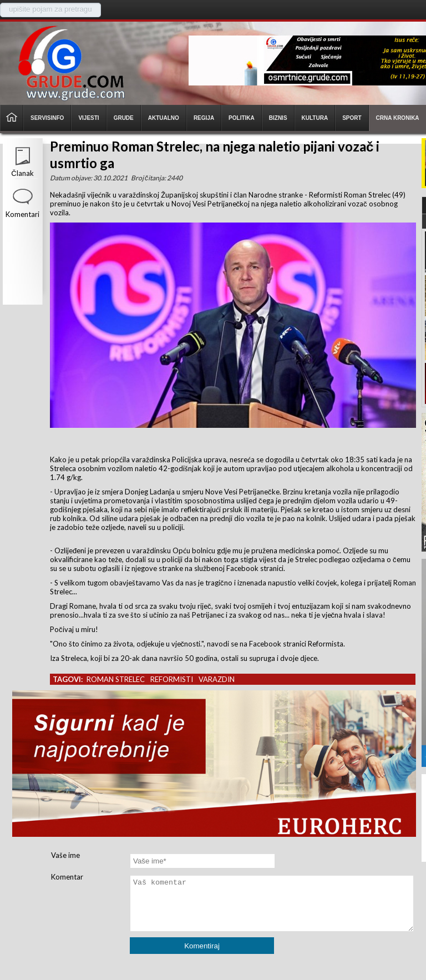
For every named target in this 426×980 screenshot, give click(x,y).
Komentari (22, 214)
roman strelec (116, 679)
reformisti (172, 679)
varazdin (217, 679)
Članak (22, 173)
